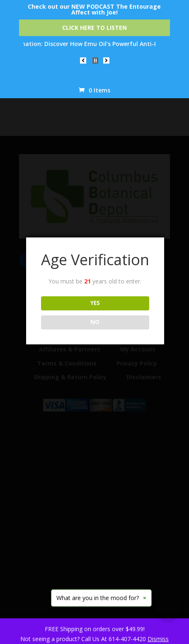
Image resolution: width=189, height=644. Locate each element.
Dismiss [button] (158, 639)
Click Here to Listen (94, 28)
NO (95, 322)
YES (95, 303)
